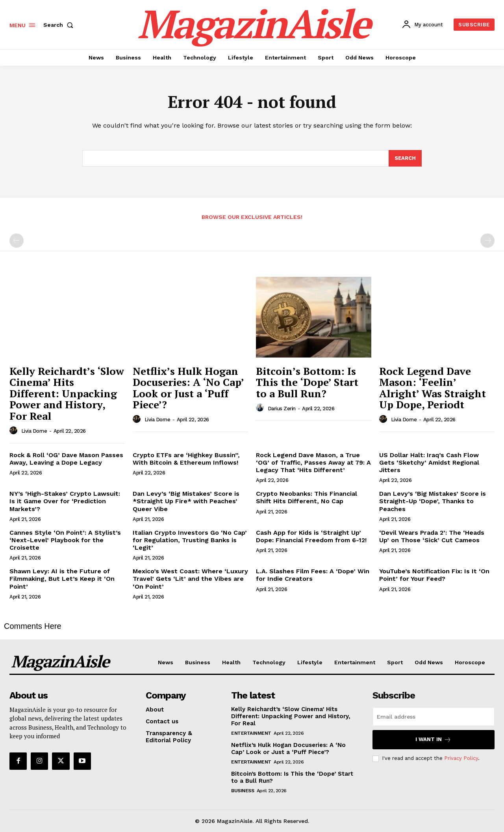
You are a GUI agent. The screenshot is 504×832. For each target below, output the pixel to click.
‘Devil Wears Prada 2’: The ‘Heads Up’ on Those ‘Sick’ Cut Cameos (432, 536)
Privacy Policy (461, 758)
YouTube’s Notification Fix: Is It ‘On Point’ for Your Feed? (434, 575)
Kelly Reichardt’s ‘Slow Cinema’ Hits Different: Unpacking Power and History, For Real (67, 393)
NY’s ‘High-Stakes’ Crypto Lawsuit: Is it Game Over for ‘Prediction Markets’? (65, 501)
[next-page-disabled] (487, 241)
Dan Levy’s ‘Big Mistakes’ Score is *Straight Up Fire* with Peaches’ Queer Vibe (186, 501)
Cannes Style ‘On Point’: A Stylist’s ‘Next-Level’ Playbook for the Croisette (65, 540)
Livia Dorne (34, 431)
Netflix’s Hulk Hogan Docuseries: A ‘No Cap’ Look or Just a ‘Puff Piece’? (188, 388)
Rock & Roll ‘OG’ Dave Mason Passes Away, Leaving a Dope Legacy (66, 459)
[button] (60, 25)
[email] (434, 717)
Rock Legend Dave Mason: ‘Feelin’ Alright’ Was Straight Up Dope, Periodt (433, 388)
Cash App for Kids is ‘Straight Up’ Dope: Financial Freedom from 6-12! (311, 536)
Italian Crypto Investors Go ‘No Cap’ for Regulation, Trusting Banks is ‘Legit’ (190, 540)
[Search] (405, 158)
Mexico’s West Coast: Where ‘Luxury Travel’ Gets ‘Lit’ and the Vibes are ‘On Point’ (190, 579)
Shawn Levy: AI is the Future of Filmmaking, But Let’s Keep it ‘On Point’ (62, 579)
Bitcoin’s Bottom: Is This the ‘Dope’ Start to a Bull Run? (307, 382)
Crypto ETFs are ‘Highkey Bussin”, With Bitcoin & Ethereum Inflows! (186, 459)
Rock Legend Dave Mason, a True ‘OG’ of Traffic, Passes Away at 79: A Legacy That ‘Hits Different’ (313, 462)
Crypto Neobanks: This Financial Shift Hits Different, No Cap (307, 497)
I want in (433, 740)
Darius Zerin (282, 409)
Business (243, 791)
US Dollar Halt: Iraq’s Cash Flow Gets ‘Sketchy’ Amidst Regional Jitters (429, 462)
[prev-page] (17, 241)
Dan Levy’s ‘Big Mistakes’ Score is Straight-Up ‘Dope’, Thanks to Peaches (433, 501)
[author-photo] (15, 431)
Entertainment (251, 733)
